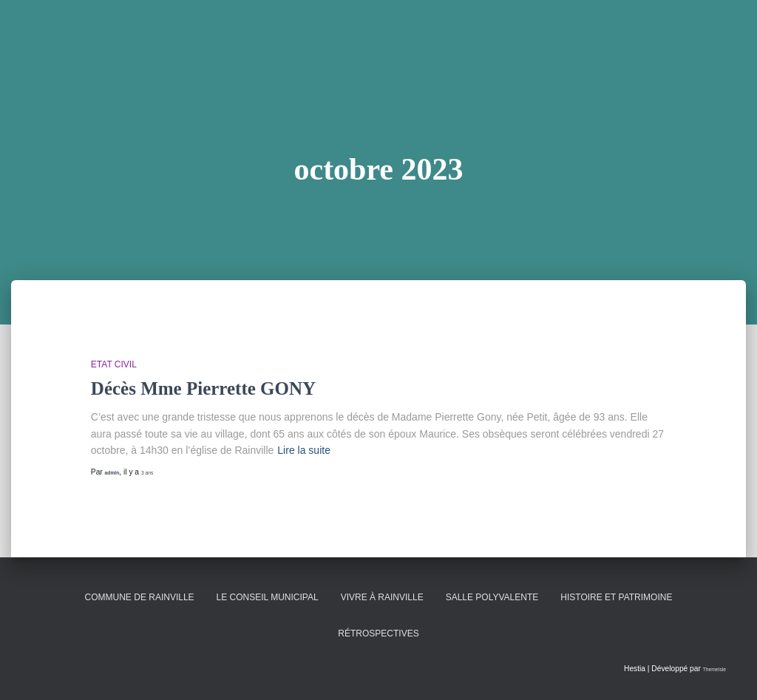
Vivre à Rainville (382, 597)
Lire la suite (304, 450)
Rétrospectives (378, 633)
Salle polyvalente (492, 597)
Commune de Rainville (140, 597)
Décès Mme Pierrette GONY (203, 388)
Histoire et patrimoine (616, 597)
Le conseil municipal (268, 597)
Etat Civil (114, 364)
